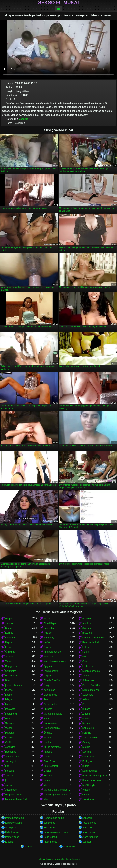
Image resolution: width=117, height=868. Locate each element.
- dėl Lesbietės (90, 738)
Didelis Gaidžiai (52, 680)
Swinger (9, 723)
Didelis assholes (91, 671)
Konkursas (49, 690)
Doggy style (11, 666)
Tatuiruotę (49, 638)
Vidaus (86, 790)
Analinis (87, 623)
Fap (7, 766)
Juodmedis (11, 790)
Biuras (86, 766)
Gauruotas (11, 671)
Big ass (86, 709)
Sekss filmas (89, 828)
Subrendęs (88, 680)
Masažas (23, 119)
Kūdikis (86, 747)
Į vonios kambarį (14, 685)
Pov (46, 699)
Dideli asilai (88, 757)
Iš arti (8, 680)
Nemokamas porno (54, 818)
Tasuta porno (89, 823)
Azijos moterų (51, 704)
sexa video (49, 823)
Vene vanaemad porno (56, 832)
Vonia (47, 780)
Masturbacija (12, 676)
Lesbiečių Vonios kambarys (57, 795)
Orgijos (47, 685)
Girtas (47, 757)
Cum (85, 661)
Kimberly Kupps (14, 823)
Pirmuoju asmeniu (92, 780)
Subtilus (48, 776)
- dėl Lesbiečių (51, 766)
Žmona (86, 714)
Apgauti (48, 666)
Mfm (46, 799)
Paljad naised (12, 832)
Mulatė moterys (91, 690)
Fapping (48, 752)
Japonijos (10, 747)
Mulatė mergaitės (53, 714)
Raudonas (11, 752)
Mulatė (9, 704)
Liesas (9, 647)
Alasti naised (50, 842)
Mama (47, 785)
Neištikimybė (89, 785)
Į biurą (86, 652)
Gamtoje (87, 742)
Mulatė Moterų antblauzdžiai (57, 790)
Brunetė (87, 619)
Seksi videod (50, 828)
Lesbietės (10, 638)
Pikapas (9, 719)
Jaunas (9, 623)
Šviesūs (87, 628)
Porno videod (12, 837)
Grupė (8, 619)
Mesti (85, 657)
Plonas (9, 690)
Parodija (87, 733)
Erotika (9, 842)
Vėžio (47, 642)
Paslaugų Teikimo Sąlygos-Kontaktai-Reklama (58, 859)
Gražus (48, 771)
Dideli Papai (50, 623)
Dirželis (9, 738)
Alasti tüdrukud (90, 837)
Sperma (87, 752)
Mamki (86, 719)
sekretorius (88, 799)
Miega (8, 699)
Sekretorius (88, 728)
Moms (47, 619)
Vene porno (11, 828)
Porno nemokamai (15, 818)
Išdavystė (10, 709)
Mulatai (48, 738)
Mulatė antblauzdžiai (16, 799)
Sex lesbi (87, 842)
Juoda (86, 676)
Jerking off (11, 761)
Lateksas (48, 742)
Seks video (69, 847)
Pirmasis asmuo (52, 652)
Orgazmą (49, 676)
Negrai (9, 642)
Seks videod (50, 837)
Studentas (88, 695)
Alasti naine (89, 832)
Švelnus (48, 733)
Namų (8, 628)
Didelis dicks (50, 695)
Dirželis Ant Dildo (91, 685)
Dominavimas (51, 723)
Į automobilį (11, 714)
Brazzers (87, 633)
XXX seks (30, 847)
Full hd (86, 647)
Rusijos (48, 633)
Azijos (86, 699)
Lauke (8, 695)
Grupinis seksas (14, 795)
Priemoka (49, 628)
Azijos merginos (52, 747)
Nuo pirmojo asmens (55, 661)
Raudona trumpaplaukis (95, 776)
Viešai (8, 728)
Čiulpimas (10, 652)
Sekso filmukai (58, 3)
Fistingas (87, 761)
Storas (86, 704)
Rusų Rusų (50, 761)
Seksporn (88, 818)
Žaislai (9, 661)
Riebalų (87, 723)
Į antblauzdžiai (51, 671)
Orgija (86, 795)
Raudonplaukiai (91, 642)
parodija (9, 771)
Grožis (47, 647)
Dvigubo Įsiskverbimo (94, 638)
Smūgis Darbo (13, 757)
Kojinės (9, 633)
